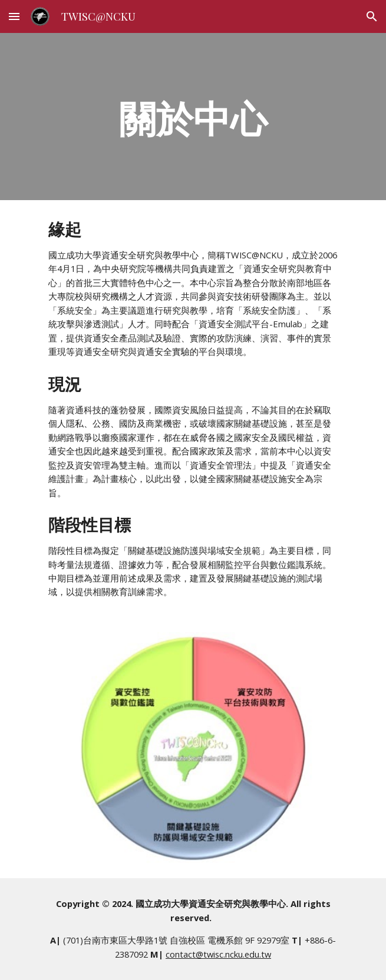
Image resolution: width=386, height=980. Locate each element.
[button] (14, 16)
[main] (193, 116)
